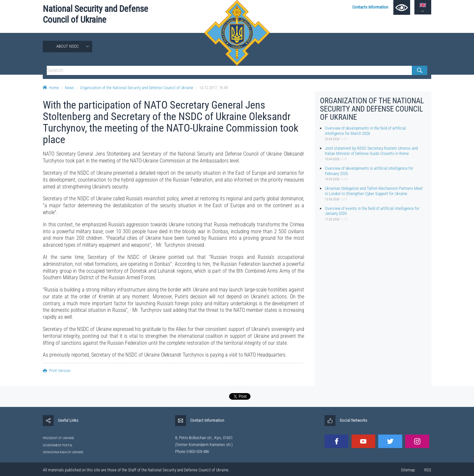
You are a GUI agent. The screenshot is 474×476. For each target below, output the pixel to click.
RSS (428, 470)
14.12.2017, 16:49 (213, 88)
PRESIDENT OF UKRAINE (58, 438)
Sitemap (408, 470)
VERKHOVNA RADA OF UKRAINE (63, 452)
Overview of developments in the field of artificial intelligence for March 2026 (365, 131)
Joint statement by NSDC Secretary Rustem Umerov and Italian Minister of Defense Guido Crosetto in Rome (371, 151)
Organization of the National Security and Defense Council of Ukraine (137, 88)
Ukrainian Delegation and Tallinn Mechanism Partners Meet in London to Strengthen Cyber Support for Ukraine (374, 191)
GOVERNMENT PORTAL (58, 445)
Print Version (57, 371)
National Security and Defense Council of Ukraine (95, 14)
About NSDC (67, 46)
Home (51, 88)
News (69, 88)
